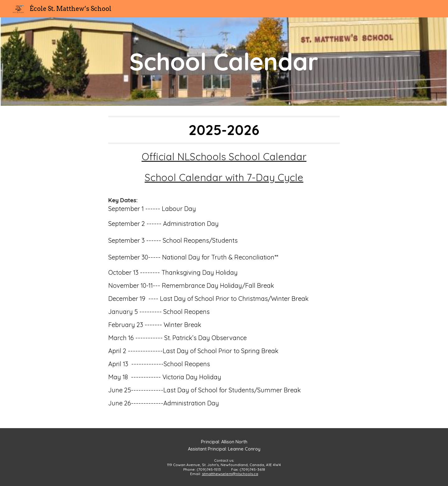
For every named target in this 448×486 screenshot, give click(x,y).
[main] (224, 62)
